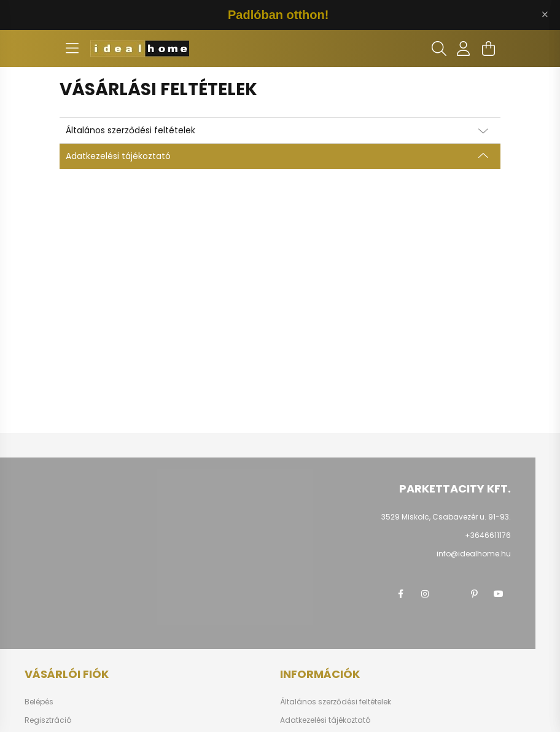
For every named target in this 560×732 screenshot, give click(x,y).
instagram (425, 594)
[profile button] (464, 49)
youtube (499, 594)
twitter (449, 594)
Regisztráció (48, 720)
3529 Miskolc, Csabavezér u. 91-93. (446, 517)
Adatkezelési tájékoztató (325, 720)
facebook (400, 594)
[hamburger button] (72, 49)
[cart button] (488, 49)
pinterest (474, 594)
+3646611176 (488, 535)
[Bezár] (545, 15)
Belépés (39, 702)
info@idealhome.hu (474, 554)
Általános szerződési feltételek (336, 702)
